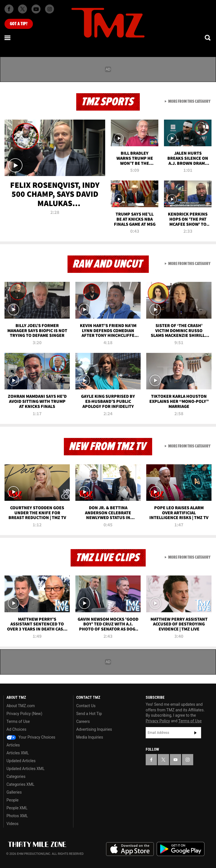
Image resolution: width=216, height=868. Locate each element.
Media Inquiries (90, 737)
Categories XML (20, 784)
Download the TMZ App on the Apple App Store (130, 849)
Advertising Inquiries (94, 729)
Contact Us (86, 706)
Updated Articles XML (25, 769)
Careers (83, 721)
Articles (13, 745)
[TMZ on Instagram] (49, 9)
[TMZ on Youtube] (36, 9)
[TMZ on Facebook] (9, 9)
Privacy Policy (158, 721)
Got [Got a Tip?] (19, 24)
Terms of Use (18, 721)
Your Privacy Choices (31, 737)
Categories (16, 776)
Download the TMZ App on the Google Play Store (181, 849)
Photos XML (17, 816)
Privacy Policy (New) (24, 714)
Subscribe (195, 733)
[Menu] (8, 38)
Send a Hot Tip (89, 714)
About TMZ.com (21, 706)
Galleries (14, 792)
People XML (17, 808)
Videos (13, 824)
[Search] (208, 38)
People (13, 800)
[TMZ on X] (22, 9)
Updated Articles (21, 761)
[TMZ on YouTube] (175, 760)
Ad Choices (16, 729)
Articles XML (18, 753)
